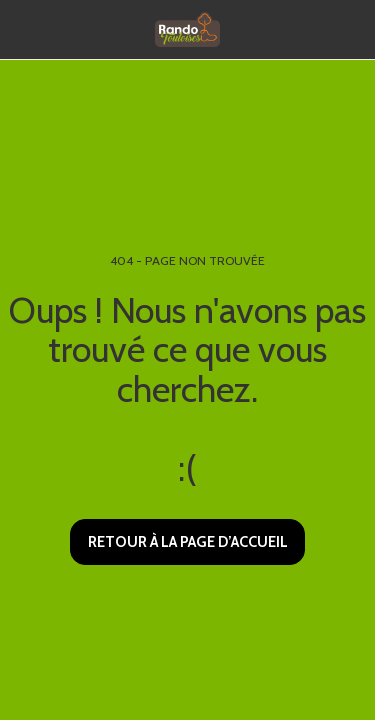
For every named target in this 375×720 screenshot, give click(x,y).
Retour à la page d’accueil (188, 542)
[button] (22, 29)
